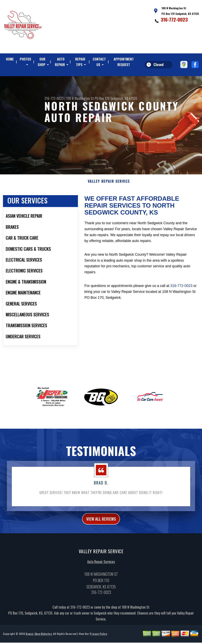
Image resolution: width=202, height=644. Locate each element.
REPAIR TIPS (80, 62)
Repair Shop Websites (39, 637)
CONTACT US (99, 62)
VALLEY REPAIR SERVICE (109, 183)
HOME (10, 59)
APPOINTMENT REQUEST (124, 62)
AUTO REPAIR (60, 62)
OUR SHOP (42, 62)
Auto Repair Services (101, 565)
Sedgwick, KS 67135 (124, 98)
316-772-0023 (174, 19)
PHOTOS (25, 59)
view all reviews (101, 521)
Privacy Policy (98, 637)
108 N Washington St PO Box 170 (88, 98)
